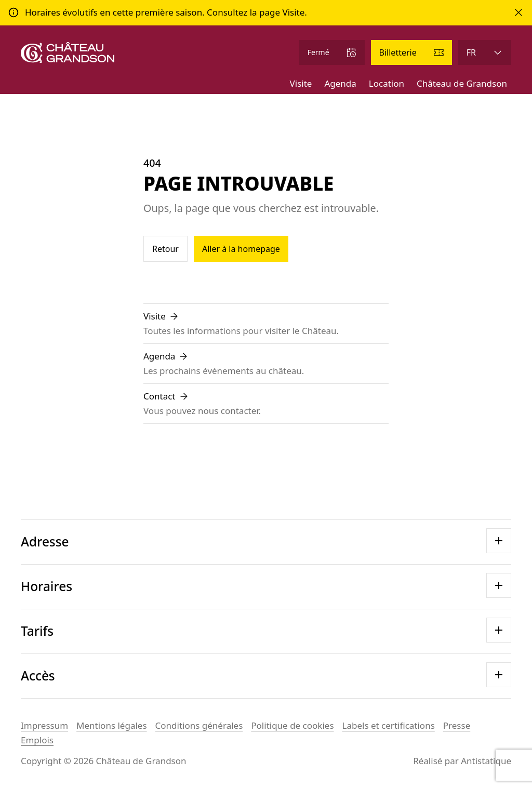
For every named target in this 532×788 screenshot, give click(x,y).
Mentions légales (111, 725)
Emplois (37, 740)
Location (387, 83)
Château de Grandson (462, 83)
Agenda (340, 83)
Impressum (44, 725)
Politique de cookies (292, 725)
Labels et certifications (389, 725)
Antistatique (486, 761)
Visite (301, 83)
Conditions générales (199, 725)
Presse (457, 725)
